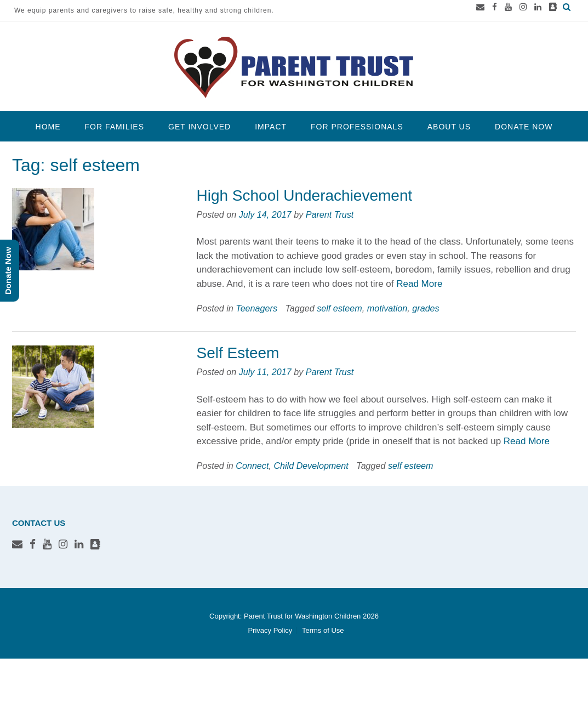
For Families (115, 127)
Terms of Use (323, 630)
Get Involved (199, 127)
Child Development (311, 466)
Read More (419, 284)
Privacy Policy (270, 630)
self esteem (339, 308)
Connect (252, 466)
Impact (271, 127)
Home (48, 127)
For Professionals (357, 127)
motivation (387, 308)
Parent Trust (330, 214)
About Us (449, 127)
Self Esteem (238, 353)
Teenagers (256, 308)
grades (426, 308)
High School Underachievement (304, 195)
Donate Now (524, 127)
